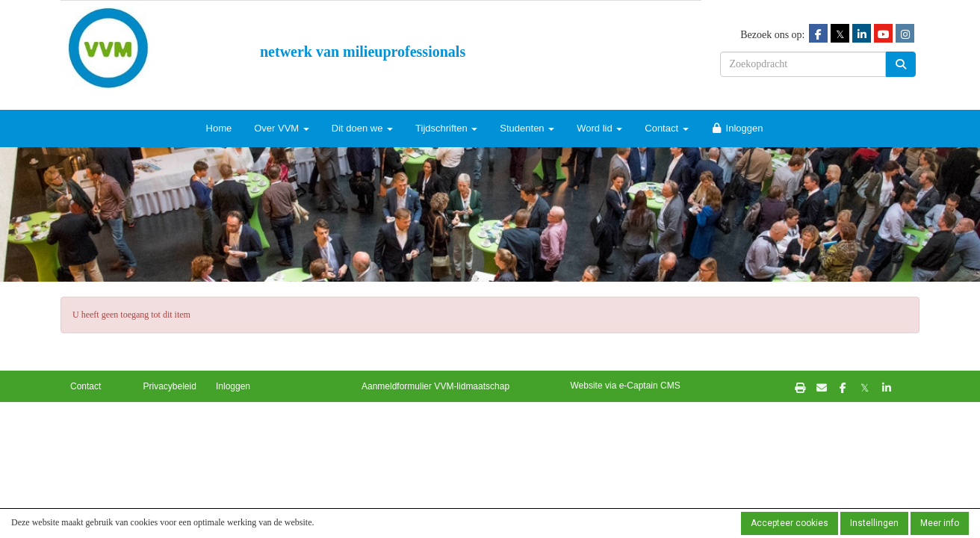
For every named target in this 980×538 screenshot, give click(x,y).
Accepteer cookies (790, 523)
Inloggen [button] (233, 386)
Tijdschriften (446, 128)
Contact (666, 128)
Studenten (527, 128)
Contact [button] (86, 386)
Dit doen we (362, 128)
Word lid (599, 128)
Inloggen (737, 128)
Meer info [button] (940, 523)
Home (219, 128)
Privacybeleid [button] (170, 386)
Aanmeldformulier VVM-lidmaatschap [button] (435, 386)
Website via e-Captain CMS (626, 386)
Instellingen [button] (874, 523)
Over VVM (282, 128)
